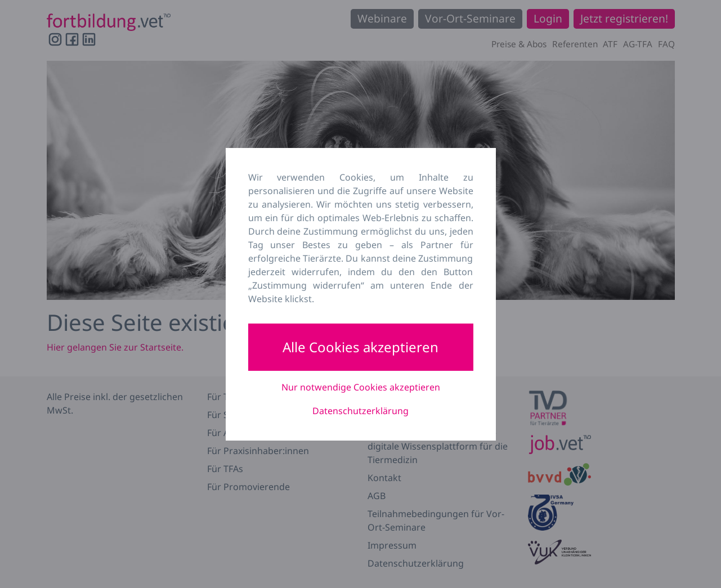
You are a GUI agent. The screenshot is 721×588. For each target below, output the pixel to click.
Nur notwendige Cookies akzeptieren (361, 387)
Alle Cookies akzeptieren (360, 347)
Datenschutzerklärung (360, 411)
